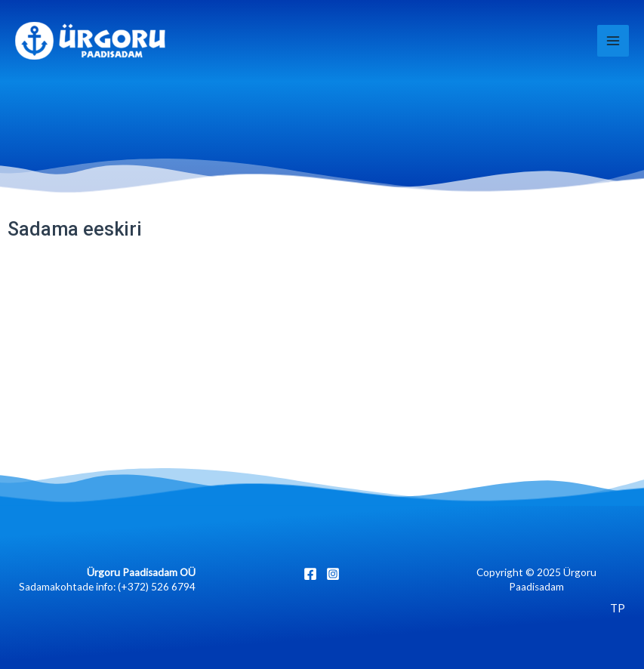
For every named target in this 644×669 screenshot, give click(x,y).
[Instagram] (333, 574)
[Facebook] (310, 574)
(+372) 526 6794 (157, 587)
